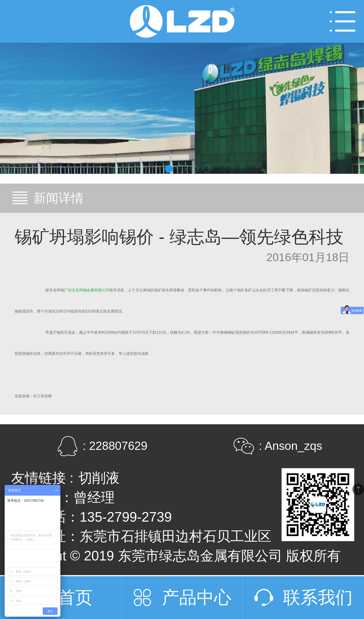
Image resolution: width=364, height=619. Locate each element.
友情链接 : (42, 478)
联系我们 (318, 597)
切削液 (99, 478)
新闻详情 (58, 198)
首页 (75, 597)
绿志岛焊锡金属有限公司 (88, 290)
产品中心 (197, 597)
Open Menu (343, 21)
